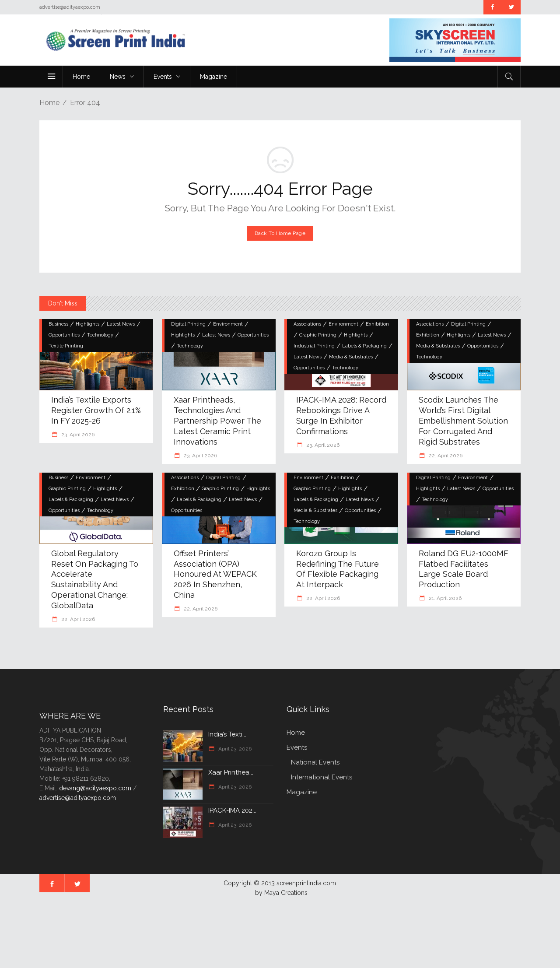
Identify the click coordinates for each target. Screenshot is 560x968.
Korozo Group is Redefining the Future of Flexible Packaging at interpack (338, 569)
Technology (100, 335)
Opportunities (64, 335)
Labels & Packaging (364, 346)
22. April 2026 (445, 456)
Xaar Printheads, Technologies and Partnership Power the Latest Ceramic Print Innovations (217, 421)
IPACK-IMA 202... (232, 810)
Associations (307, 324)
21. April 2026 (444, 598)
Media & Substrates (351, 357)
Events (297, 747)
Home (49, 103)
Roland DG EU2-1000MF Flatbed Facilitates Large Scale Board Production (464, 569)
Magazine (302, 792)
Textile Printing (66, 346)
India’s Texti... (227, 734)
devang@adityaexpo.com (95, 788)
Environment (228, 324)
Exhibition (377, 324)
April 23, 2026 (234, 749)
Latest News (121, 324)
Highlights (87, 324)
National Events (315, 762)
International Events (322, 777)
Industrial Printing (314, 346)
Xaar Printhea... (231, 772)
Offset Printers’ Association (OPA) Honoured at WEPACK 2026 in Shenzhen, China (215, 574)
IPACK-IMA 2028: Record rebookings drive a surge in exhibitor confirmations (341, 416)
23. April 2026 (77, 435)
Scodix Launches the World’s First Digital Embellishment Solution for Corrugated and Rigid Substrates (463, 421)
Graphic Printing (318, 335)
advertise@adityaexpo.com (78, 798)
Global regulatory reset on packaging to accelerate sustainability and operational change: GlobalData (95, 580)
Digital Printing (188, 324)
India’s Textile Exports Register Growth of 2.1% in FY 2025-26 (96, 410)
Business (58, 324)
